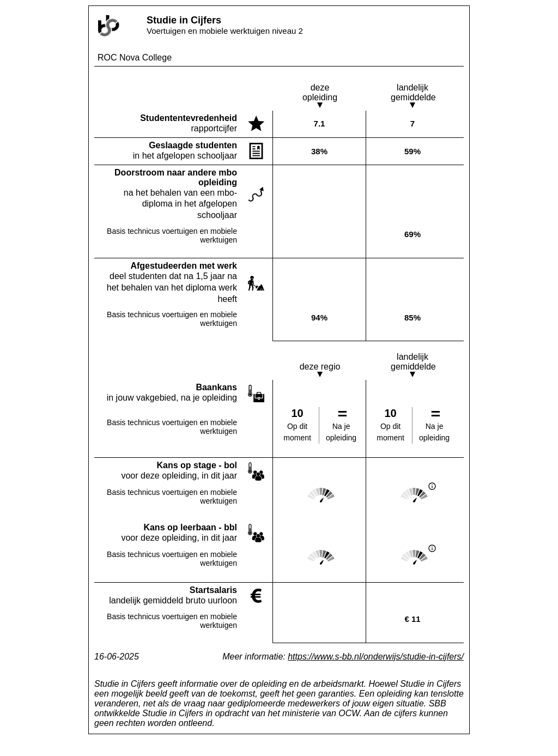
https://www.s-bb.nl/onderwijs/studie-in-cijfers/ (376, 657)
